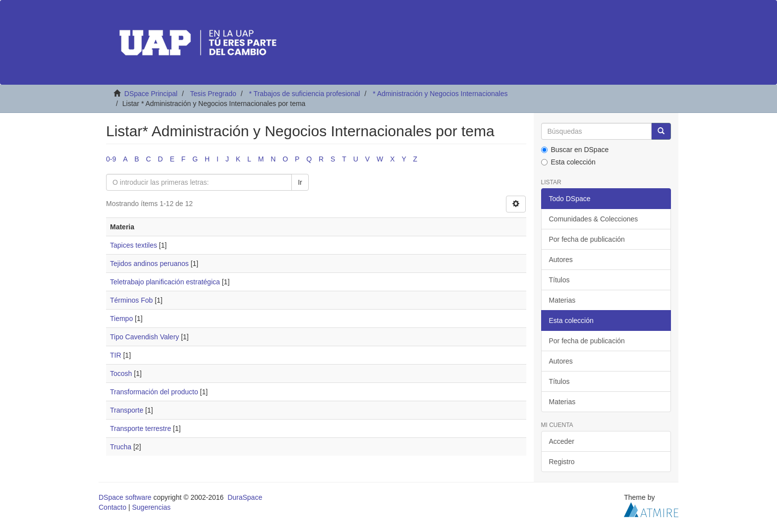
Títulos (559, 280)
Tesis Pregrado (213, 94)
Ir (300, 182)
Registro (562, 462)
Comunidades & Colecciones (594, 219)
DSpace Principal (151, 94)
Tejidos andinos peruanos (149, 264)
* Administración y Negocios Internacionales (440, 94)
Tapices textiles (134, 245)
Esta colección (568, 162)
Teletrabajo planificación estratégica (165, 282)
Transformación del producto (154, 392)
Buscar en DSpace (575, 150)
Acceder (562, 441)
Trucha (121, 447)
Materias (562, 300)
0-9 (111, 159)
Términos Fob (131, 300)
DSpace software (125, 497)
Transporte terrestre (140, 428)
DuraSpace (245, 497)
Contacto (112, 507)
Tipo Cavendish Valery (144, 337)
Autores (561, 260)
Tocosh (121, 373)
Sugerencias (151, 507)
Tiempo (121, 319)
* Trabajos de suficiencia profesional (304, 94)
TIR (116, 355)
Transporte (127, 410)
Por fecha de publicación (587, 239)
